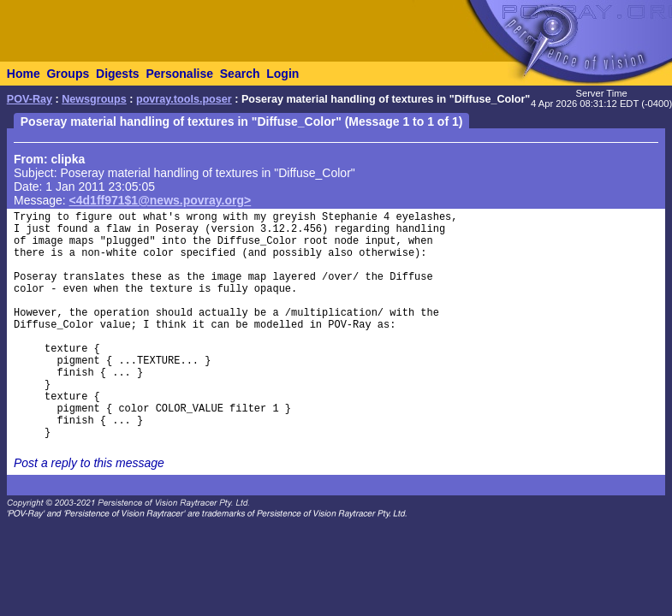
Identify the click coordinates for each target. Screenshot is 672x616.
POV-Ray (30, 99)
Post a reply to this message (89, 463)
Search (240, 74)
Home (24, 74)
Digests (118, 74)
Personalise (179, 74)
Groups (68, 74)
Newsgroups (94, 99)
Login (282, 74)
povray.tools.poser (184, 99)
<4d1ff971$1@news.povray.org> (161, 200)
